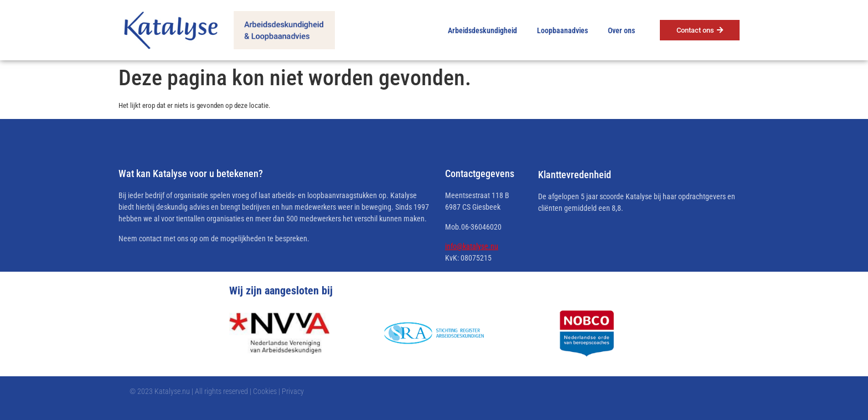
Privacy (293, 391)
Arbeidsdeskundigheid (482, 30)
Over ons (621, 30)
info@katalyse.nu (472, 246)
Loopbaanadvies (562, 30)
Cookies (265, 391)
